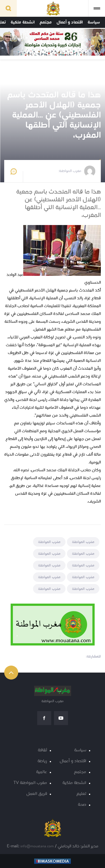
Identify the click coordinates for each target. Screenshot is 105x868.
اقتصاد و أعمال (70, 22)
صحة (82, 805)
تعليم (81, 794)
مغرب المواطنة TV (30, 783)
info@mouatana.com (37, 846)
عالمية (42, 772)
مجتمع (46, 22)
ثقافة (42, 750)
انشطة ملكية (23, 22)
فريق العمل (37, 794)
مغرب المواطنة (83, 542)
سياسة (94, 22)
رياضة (42, 761)
